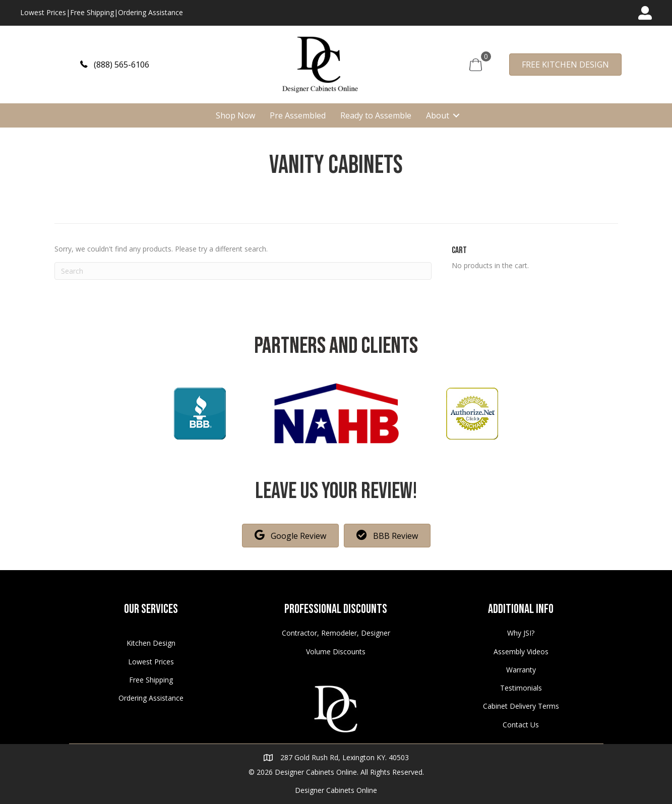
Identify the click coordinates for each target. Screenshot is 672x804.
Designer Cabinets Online (336, 790)
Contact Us (521, 725)
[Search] (243, 271)
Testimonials (521, 688)
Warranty (521, 670)
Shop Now (235, 115)
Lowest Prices (43, 12)
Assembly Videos (521, 652)
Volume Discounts (336, 652)
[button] (115, 64)
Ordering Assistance (150, 12)
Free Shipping (92, 12)
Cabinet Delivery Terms (521, 706)
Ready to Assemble (376, 115)
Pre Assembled (298, 115)
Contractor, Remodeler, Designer (336, 633)
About (438, 115)
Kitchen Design (151, 643)
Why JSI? (521, 633)
